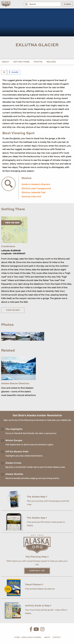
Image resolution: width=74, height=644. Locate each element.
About (5, 62)
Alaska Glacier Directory (15, 384)
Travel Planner (34, 585)
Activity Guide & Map (38, 606)
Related (51, 62)
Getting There (21, 62)
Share (14, 72)
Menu (68, 4)
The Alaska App (37, 518)
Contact (57, 637)
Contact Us (37, 571)
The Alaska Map (37, 497)
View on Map (13, 310)
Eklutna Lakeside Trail (34, 193)
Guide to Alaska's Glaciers (36, 184)
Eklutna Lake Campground (36, 189)
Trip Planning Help (37, 557)
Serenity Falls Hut (31, 197)
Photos (38, 62)
